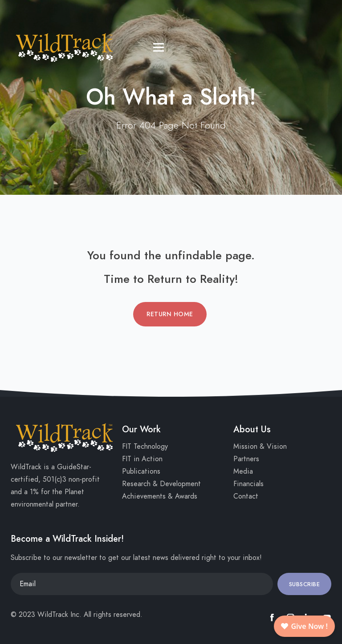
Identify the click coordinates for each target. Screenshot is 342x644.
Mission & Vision (260, 447)
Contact (246, 496)
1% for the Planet (57, 492)
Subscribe (305, 584)
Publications (141, 471)
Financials (248, 484)
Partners (246, 459)
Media (243, 471)
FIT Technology (145, 447)
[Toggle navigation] (16, 11)
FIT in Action (142, 459)
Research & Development (161, 484)
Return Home (170, 314)
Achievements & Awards (160, 496)
